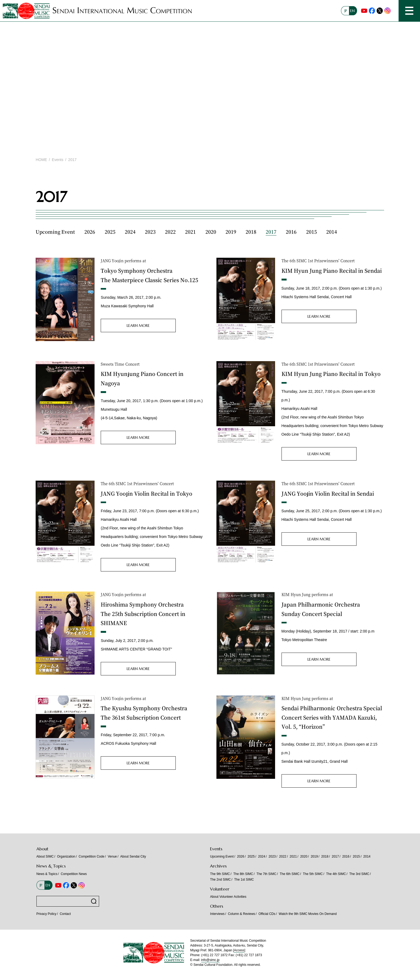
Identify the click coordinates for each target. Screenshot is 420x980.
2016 (291, 232)
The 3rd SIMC (359, 874)
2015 (312, 232)
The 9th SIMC (220, 874)
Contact (65, 914)
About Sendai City (133, 856)
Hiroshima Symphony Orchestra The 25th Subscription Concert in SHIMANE (143, 614)
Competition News (74, 874)
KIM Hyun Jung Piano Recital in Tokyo (331, 374)
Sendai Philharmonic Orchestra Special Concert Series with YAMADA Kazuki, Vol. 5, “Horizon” (332, 717)
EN (352, 11)
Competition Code (92, 856)
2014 (332, 232)
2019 (231, 232)
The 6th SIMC (290, 874)
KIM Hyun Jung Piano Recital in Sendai (332, 270)
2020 (211, 232)
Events (58, 160)
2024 (130, 232)
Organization (66, 856)
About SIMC (45, 856)
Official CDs (267, 914)
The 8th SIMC (243, 874)
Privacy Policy (46, 914)
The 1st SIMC (244, 880)
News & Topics (47, 874)
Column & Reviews (241, 914)
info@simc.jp (210, 960)
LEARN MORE (138, 326)
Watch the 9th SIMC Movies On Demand (308, 914)
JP (346, 11)
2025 (110, 232)
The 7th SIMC (267, 874)
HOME (41, 160)
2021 (190, 232)
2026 (90, 232)
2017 (271, 232)
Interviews (217, 914)
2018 (251, 232)
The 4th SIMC (336, 874)
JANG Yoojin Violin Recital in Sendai (328, 493)
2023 (150, 232)
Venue (112, 856)
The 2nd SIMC (220, 880)
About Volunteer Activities (228, 897)
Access (239, 950)
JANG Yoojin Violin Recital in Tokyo (146, 493)
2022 (170, 232)
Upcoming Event (55, 232)
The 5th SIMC (313, 874)
